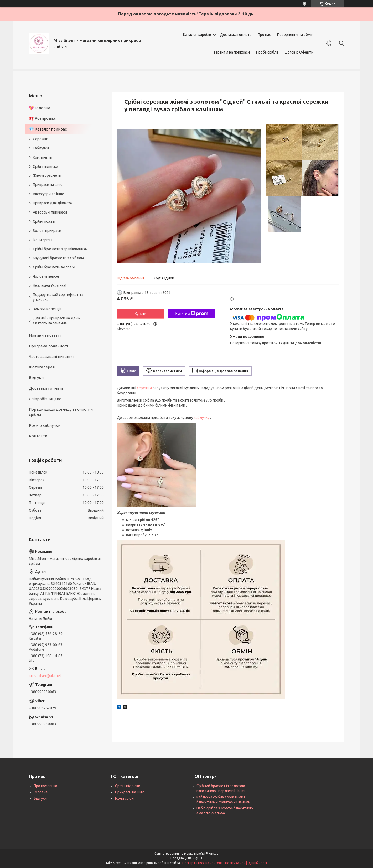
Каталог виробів (197, 35)
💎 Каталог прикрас (48, 129)
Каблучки (41, 148)
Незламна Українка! (50, 285)
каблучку (202, 418)
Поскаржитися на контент (203, 863)
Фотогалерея (42, 367)
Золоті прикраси (47, 231)
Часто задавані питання (51, 357)
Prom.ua (212, 853)
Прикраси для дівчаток (53, 203)
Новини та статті (45, 335)
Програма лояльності (49, 346)
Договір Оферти (299, 52)
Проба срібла (267, 52)
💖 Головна (40, 108)
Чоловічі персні (46, 276)
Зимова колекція (47, 309)
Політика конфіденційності (246, 863)
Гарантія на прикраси (232, 52)
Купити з (192, 314)
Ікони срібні (43, 240)
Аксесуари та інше (48, 194)
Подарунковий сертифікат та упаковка (58, 297)
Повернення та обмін (295, 35)
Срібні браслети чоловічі (54, 267)
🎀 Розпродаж (43, 118)
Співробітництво (45, 399)
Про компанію (45, 786)
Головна (41, 792)
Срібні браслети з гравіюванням (60, 249)
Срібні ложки (44, 221)
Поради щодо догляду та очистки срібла (61, 412)
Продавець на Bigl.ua (186, 858)
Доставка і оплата (236, 35)
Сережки (41, 139)
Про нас (264, 35)
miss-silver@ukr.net (45, 676)
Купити (141, 314)
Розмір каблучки (45, 425)
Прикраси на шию (48, 185)
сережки (144, 388)
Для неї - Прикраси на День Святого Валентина (56, 321)
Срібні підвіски (45, 167)
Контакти (38, 436)
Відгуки (36, 378)
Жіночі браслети (47, 175)
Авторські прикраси (50, 212)
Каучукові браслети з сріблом (58, 258)
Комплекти (43, 157)
